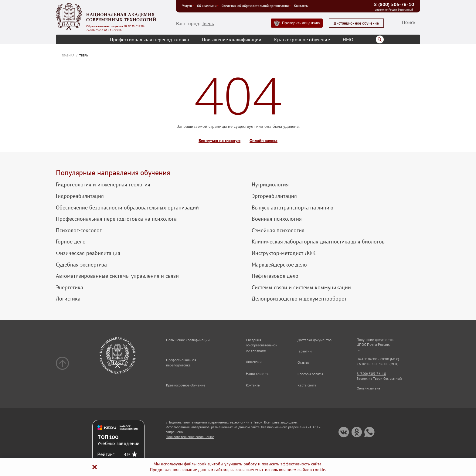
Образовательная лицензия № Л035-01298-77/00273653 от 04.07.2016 (116, 28)
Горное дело (71, 242)
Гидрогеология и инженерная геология (103, 185)
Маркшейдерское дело (279, 265)
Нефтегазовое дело (275, 276)
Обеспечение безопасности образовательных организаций (127, 208)
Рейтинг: (106, 454)
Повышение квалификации (232, 39)
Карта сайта (307, 385)
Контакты (301, 6)
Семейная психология (278, 230)
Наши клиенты (258, 374)
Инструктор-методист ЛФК (284, 253)
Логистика (68, 299)
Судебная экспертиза (81, 265)
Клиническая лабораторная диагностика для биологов (318, 242)
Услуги (188, 6)
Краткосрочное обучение (302, 39)
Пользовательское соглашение (190, 437)
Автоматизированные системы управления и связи (117, 276)
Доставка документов (314, 340)
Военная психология (277, 219)
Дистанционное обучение (356, 23)
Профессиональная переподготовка (150, 39)
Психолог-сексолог (79, 230)
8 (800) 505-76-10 (394, 4)
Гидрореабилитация (80, 196)
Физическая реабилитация (88, 253)
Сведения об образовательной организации (256, 6)
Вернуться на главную (219, 141)
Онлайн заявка (263, 141)
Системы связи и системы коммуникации (301, 287)
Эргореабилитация (274, 196)
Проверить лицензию (301, 23)
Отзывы (304, 362)
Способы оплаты (310, 374)
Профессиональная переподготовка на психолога (116, 219)
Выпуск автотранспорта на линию (292, 208)
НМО (348, 39)
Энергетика (70, 287)
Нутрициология (270, 185)
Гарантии (305, 351)
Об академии (208, 6)
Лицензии (254, 362)
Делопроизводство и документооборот (299, 299)
